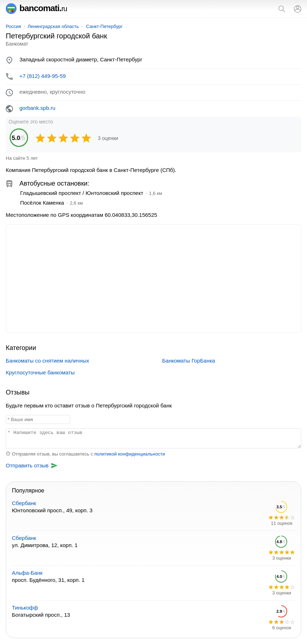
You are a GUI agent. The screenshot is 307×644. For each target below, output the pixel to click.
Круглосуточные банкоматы (40, 372)
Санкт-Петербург (104, 26)
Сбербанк (24, 503)
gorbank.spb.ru (37, 108)
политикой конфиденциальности (130, 454)
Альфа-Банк (27, 573)
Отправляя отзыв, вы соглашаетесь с (85, 454)
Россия (13, 26)
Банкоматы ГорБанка (189, 361)
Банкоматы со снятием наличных (47, 361)
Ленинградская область (53, 26)
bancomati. (36, 8)
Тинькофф (25, 608)
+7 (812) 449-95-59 (43, 76)
